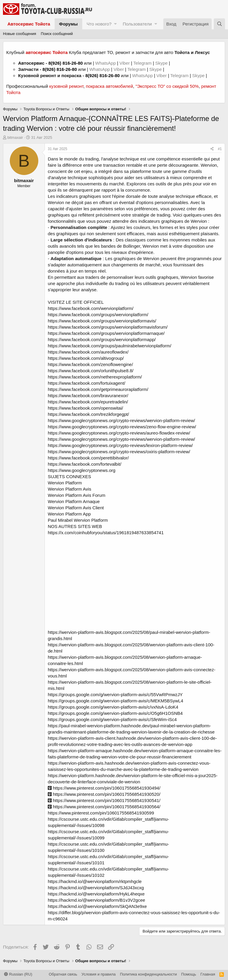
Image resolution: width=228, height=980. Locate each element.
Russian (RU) (18, 974)
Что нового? (99, 24)
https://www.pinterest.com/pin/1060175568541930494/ (104, 788)
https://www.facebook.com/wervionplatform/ (91, 308)
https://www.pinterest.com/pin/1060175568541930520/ (104, 794)
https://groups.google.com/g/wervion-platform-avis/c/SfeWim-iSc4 (112, 719)
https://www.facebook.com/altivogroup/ (86, 358)
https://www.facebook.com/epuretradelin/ (88, 402)
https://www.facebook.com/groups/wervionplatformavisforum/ (108, 327)
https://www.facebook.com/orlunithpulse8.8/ (91, 371)
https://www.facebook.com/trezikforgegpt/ (88, 414)
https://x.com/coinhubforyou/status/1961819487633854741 (106, 533)
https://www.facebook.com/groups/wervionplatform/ (98, 315)
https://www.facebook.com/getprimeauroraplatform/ (98, 389)
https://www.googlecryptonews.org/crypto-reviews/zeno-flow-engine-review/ (122, 427)
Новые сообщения (20, 34)
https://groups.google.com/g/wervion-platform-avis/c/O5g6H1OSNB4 (115, 713)
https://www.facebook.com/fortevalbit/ (85, 464)
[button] (115, 24)
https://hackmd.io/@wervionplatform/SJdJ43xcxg (96, 888)
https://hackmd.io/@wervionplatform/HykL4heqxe (96, 894)
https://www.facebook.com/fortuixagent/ (87, 383)
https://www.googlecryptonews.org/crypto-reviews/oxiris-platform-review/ (119, 452)
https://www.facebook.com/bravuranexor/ (88, 396)
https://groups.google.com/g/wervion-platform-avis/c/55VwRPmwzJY (115, 695)
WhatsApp (106, 63)
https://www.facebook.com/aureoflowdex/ (88, 352)
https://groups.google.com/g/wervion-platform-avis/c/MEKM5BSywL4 (115, 701)
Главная (208, 974)
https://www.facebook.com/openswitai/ (85, 408)
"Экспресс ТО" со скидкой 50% (167, 86)
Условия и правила (99, 974)
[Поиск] (219, 24)
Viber (125, 63)
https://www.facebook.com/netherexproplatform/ (95, 377)
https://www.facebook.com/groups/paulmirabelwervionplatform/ (110, 346)
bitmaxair (15, 137)
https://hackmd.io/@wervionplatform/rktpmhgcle (95, 881)
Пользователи (137, 24)
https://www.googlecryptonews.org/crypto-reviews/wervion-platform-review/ (121, 420)
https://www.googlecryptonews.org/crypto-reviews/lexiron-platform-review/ (120, 445)
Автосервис (31, 63)
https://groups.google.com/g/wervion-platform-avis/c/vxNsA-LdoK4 (113, 707)
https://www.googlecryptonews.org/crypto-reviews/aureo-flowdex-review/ (119, 433)
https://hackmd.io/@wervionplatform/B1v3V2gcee (96, 900)
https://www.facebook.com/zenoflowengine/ (90, 364)
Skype (162, 63)
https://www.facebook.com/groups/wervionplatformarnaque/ (106, 333)
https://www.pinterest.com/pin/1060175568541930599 (101, 813)
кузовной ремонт (66, 86)
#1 (220, 149)
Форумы (68, 24)
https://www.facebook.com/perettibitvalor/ (88, 458)
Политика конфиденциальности (148, 974)
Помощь (189, 974)
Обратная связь (63, 974)
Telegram (143, 63)
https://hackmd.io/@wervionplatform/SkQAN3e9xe (97, 906)
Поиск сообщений (57, 34)
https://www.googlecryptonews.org (82, 470)
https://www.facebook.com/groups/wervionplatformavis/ (102, 321)
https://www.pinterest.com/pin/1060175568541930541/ (104, 800)
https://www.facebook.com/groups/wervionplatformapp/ (102, 339)
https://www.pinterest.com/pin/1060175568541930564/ (104, 807)
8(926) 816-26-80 (66, 63)
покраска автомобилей (109, 86)
